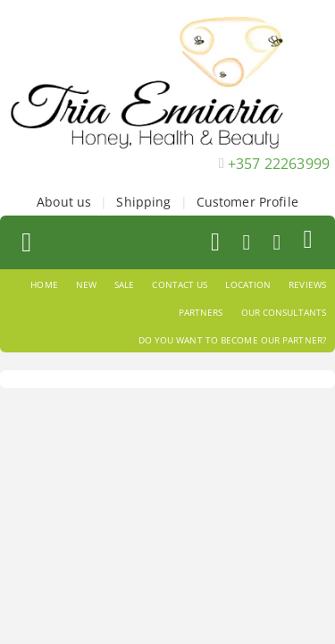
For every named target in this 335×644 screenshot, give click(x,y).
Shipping (143, 202)
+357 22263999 (279, 164)
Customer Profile (247, 202)
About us (64, 202)
